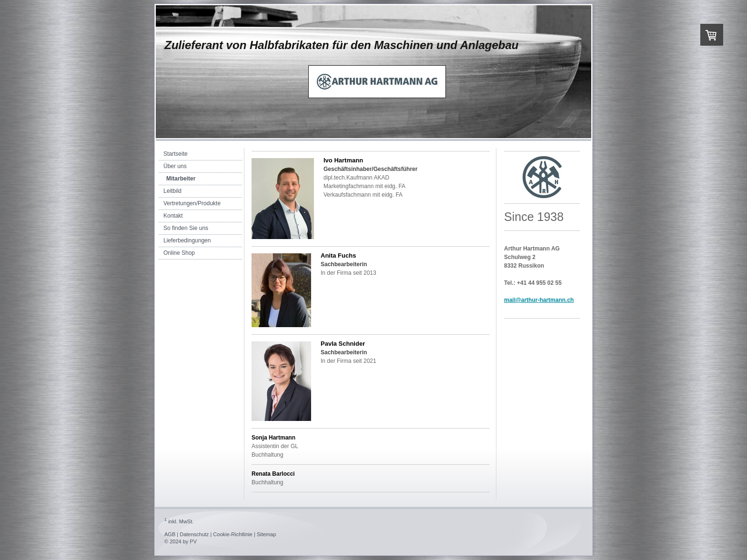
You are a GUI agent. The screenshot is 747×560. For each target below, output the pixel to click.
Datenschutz (194, 534)
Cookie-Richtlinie (233, 534)
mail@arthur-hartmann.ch (539, 300)
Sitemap (266, 534)
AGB (170, 534)
